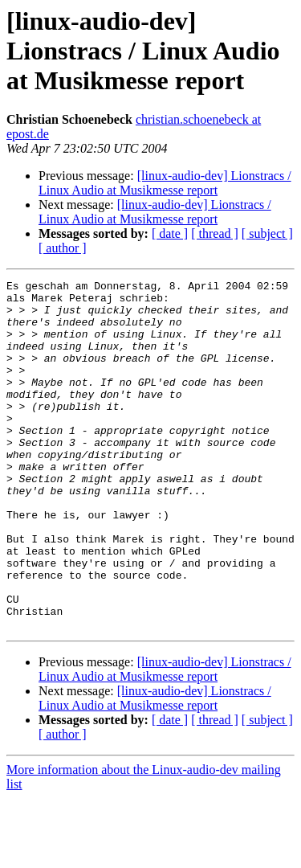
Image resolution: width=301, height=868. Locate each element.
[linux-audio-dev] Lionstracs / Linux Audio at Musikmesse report (165, 183)
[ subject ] (267, 233)
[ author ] (63, 248)
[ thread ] (215, 233)
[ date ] (170, 233)
